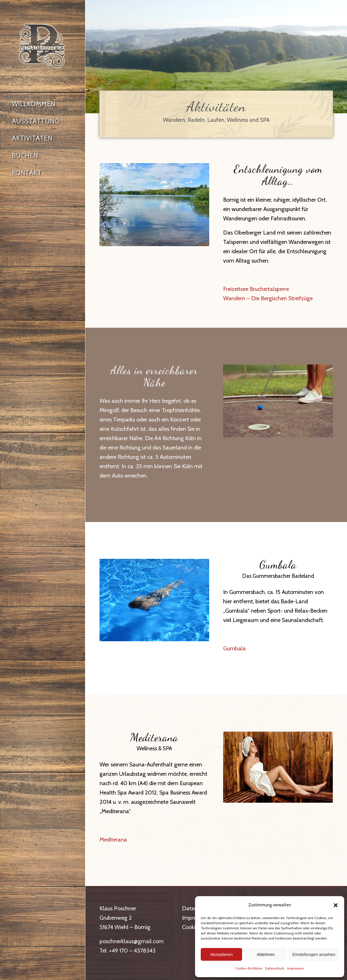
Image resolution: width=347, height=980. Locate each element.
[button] (336, 905)
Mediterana (113, 840)
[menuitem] (43, 104)
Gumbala (234, 648)
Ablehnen (265, 954)
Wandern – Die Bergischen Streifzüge (268, 298)
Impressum (296, 968)
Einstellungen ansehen (314, 954)
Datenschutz (275, 968)
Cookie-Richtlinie (249, 968)
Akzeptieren (221, 954)
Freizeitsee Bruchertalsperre (256, 289)
